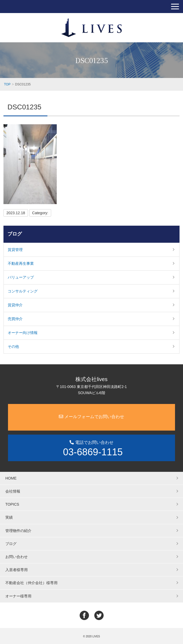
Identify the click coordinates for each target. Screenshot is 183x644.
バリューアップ (21, 277)
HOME (11, 478)
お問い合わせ (17, 557)
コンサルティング (23, 291)
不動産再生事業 (21, 263)
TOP (7, 84)
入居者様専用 (17, 570)
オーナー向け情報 (23, 333)
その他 (13, 346)
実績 (9, 517)
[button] (175, 7)
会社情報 (13, 491)
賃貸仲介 (15, 305)
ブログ (15, 234)
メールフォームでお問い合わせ (91, 417)
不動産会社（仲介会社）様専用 (31, 583)
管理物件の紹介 (18, 531)
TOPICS (12, 504)
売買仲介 (15, 319)
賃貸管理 (15, 250)
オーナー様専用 (18, 596)
